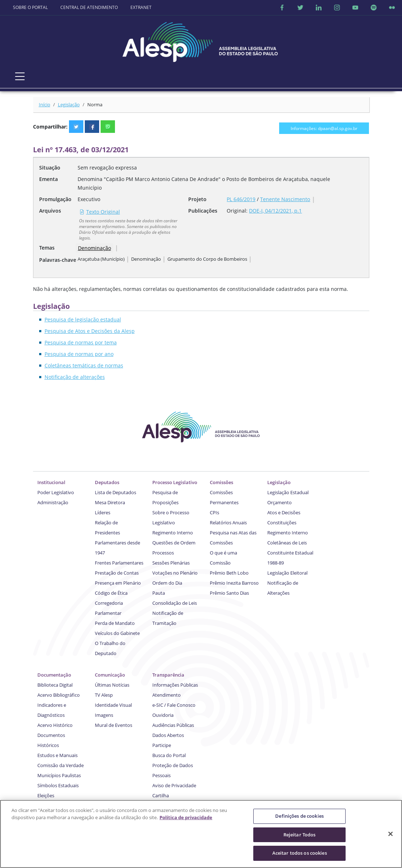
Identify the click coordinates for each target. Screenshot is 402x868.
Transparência (168, 675)
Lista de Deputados (115, 492)
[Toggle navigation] (20, 77)
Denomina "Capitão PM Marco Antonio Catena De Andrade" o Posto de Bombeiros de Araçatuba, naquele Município (204, 183)
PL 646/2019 (241, 199)
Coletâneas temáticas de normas (84, 365)
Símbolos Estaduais (58, 785)
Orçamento (279, 502)
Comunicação (110, 675)
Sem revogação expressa (107, 168)
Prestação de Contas (117, 573)
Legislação (69, 105)
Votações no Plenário (175, 573)
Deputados (107, 482)
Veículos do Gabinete (117, 633)
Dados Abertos (168, 735)
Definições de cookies (299, 817)
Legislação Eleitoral (287, 573)
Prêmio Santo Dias (229, 593)
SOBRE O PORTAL (30, 7)
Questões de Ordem (174, 543)
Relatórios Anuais (228, 523)
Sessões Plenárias (171, 563)
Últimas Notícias (112, 685)
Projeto (197, 199)
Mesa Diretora (110, 502)
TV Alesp (104, 695)
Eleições (46, 795)
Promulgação (55, 199)
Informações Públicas (175, 685)
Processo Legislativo (175, 482)
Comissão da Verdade (61, 765)
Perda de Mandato (115, 623)
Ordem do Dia (167, 583)
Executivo (89, 199)
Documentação (54, 675)
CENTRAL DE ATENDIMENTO (89, 7)
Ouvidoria (163, 715)
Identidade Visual (113, 705)
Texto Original (100, 212)
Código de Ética (111, 593)
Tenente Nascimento (285, 199)
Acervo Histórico (55, 725)
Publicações (203, 211)
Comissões (221, 482)
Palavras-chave (58, 260)
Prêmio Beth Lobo (229, 573)
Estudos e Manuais (57, 755)
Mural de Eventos (114, 725)
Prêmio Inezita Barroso (234, 583)
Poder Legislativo (56, 492)
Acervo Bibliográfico (59, 695)
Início (45, 105)
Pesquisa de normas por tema (81, 342)
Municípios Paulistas (59, 775)
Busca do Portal (169, 755)
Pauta (159, 593)
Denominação (94, 248)
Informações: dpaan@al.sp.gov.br (324, 128)
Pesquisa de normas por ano (79, 354)
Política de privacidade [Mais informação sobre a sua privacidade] (186, 818)
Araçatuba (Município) (101, 259)
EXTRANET (141, 7)
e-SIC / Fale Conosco (174, 705)
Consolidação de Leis (175, 603)
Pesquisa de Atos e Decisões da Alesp (90, 331)
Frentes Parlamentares (119, 563)
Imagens (104, 715)
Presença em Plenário (118, 583)
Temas (47, 248)
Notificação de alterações (75, 377)
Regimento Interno (173, 533)
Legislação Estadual (288, 492)
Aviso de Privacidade (174, 785)
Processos (163, 553)
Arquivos (50, 211)
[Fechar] (391, 835)
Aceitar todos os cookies (300, 854)
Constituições (282, 523)
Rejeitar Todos (300, 836)
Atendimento (167, 695)
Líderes (103, 512)
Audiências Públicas (173, 725)
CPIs (214, 512)
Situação (50, 168)
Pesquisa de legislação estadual (83, 319)
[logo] (201, 40)
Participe (162, 745)
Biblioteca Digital (55, 685)
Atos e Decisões (284, 512)
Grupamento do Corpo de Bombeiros (207, 259)
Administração (53, 502)
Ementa (48, 179)
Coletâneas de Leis (287, 543)
